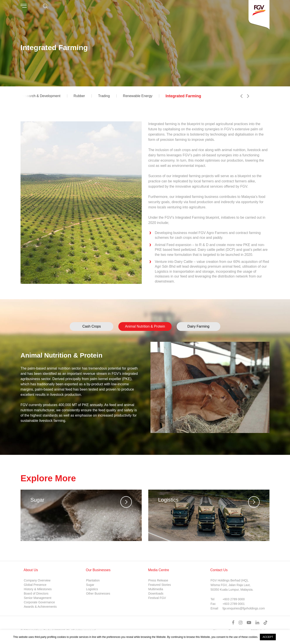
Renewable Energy (138, 96)
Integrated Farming (183, 96)
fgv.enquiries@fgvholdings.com (244, 608)
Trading (104, 96)
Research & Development (40, 96)
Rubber (79, 96)
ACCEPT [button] (268, 637)
